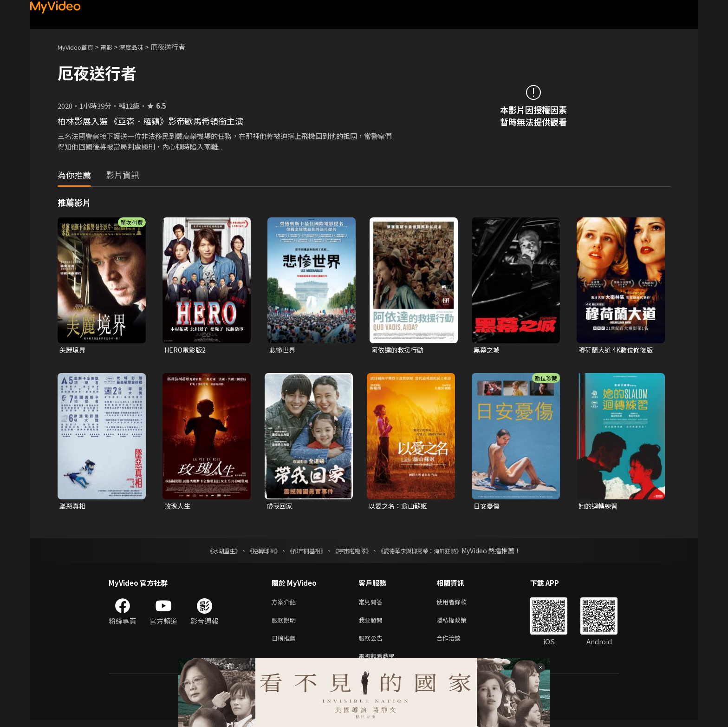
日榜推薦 (286, 643)
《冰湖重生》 (208, 552)
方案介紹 (286, 604)
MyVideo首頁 (79, 47)
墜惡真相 (73, 507)
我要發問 (372, 624)
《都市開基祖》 (302, 552)
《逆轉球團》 (253, 552)
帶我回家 (280, 507)
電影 (114, 47)
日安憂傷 (487, 507)
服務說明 (286, 624)
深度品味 (142, 47)
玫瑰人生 (178, 507)
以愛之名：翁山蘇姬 (400, 507)
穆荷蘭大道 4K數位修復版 (618, 350)
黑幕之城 (487, 350)
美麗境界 (73, 350)
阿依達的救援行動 (399, 350)
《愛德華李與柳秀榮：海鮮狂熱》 (432, 552)
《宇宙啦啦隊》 (354, 552)
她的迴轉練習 (599, 507)
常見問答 (372, 604)
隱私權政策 (459, 624)
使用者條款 (459, 604)
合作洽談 (456, 643)
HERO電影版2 (186, 350)
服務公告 (372, 643)
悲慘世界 (283, 350)
